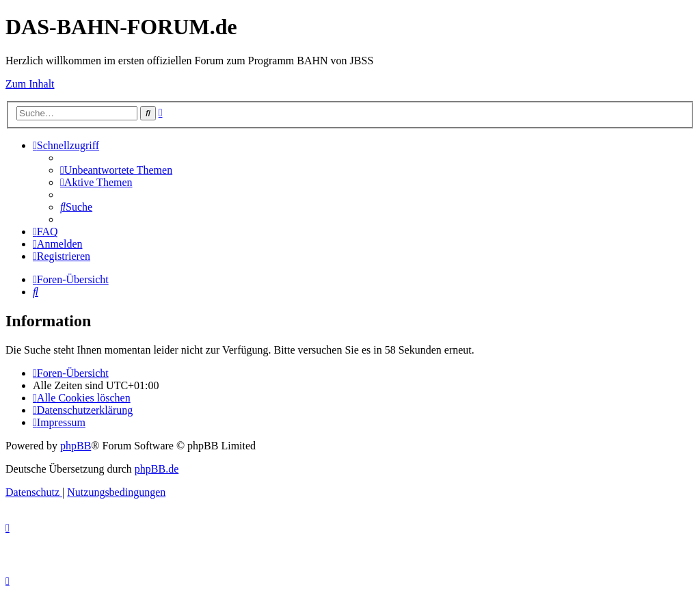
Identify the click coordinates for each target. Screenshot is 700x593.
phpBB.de (157, 469)
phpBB (76, 446)
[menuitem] (116, 170)
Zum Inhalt (30, 84)
